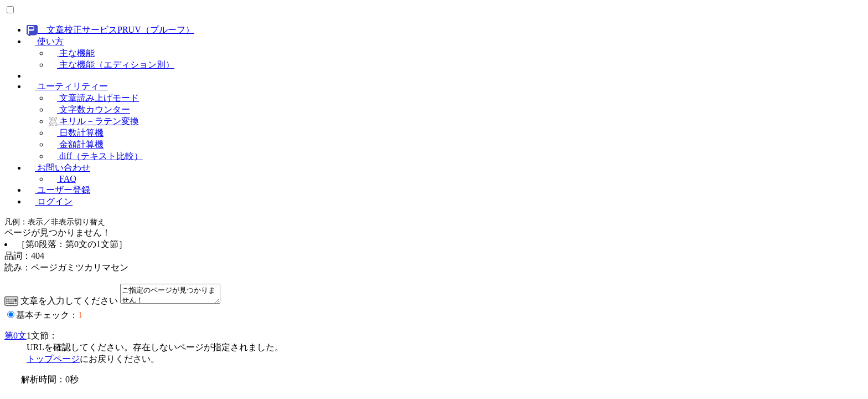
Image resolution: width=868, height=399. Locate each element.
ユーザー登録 (58, 190)
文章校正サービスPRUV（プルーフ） (110, 30)
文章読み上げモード (94, 98)
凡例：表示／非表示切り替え (55, 222)
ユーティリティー (67, 86)
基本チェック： (49, 318)
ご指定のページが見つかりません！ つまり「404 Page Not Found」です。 (176, 295)
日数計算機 (76, 133)
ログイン (50, 201)
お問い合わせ (58, 168)
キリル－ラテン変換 (94, 121)
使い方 (45, 41)
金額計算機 (76, 144)
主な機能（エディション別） (112, 65)
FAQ (63, 179)
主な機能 (72, 53)
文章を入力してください (61, 304)
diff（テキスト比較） (96, 156)
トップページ (53, 362)
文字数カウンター (89, 109)
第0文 (15, 339)
